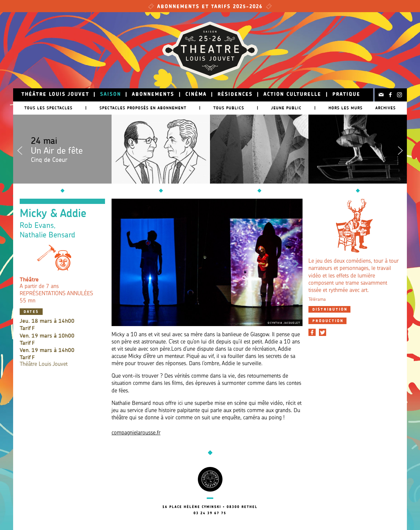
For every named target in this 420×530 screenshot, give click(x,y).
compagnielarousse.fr (136, 433)
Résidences (235, 95)
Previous (20, 149)
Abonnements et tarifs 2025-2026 (210, 7)
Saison (111, 95)
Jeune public (286, 108)
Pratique (346, 95)
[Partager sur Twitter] (323, 332)
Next (400, 149)
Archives (386, 108)
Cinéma (196, 95)
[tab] (329, 309)
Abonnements (153, 95)
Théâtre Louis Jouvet (55, 95)
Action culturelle (292, 95)
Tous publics (229, 108)
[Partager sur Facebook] (312, 332)
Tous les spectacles (48, 108)
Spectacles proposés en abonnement (143, 108)
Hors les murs (346, 108)
